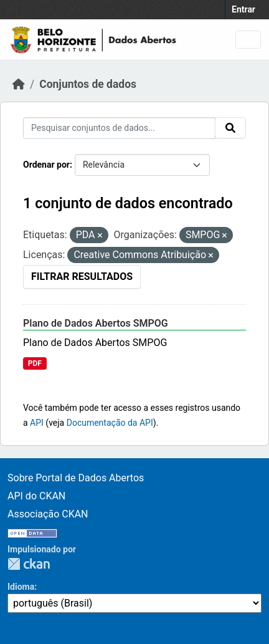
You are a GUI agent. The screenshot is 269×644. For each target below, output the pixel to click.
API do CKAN (36, 496)
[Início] (19, 84)
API (37, 423)
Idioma (21, 587)
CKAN (29, 564)
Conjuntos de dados (88, 84)
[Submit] (230, 128)
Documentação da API (110, 423)
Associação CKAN (48, 514)
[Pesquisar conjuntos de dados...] (119, 128)
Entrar (243, 9)
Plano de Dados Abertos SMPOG (96, 323)
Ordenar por (46, 165)
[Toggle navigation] (248, 40)
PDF (35, 363)
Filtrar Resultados (82, 276)
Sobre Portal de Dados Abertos (76, 478)
